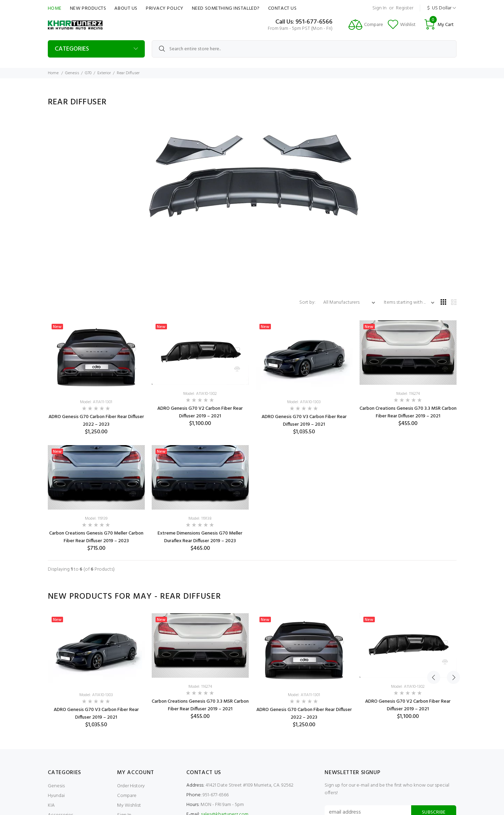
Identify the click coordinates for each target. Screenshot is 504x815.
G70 (88, 73)
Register (405, 8)
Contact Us (282, 8)
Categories (72, 49)
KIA (51, 805)
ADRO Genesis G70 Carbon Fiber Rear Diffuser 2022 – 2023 (96, 421)
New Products (88, 8)
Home (55, 8)
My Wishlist (129, 805)
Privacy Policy (165, 8)
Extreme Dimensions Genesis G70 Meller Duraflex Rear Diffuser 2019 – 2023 (200, 537)
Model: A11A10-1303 (304, 402)
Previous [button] (434, 597)
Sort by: (308, 302)
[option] (96, 671)
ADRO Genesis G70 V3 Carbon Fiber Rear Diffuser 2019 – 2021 (304, 421)
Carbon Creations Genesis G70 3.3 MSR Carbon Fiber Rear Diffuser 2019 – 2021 (408, 412)
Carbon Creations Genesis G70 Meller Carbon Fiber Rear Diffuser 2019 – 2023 (96, 537)
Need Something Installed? (226, 8)
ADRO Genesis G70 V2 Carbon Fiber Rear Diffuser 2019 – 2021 (200, 412)
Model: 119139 (96, 519)
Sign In (379, 8)
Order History (131, 786)
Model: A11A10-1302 (200, 394)
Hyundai (56, 796)
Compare (127, 796)
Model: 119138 (200, 519)
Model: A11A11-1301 (96, 402)
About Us (126, 8)
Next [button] (450, 597)
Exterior (104, 73)
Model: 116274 (408, 394)
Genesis (72, 73)
